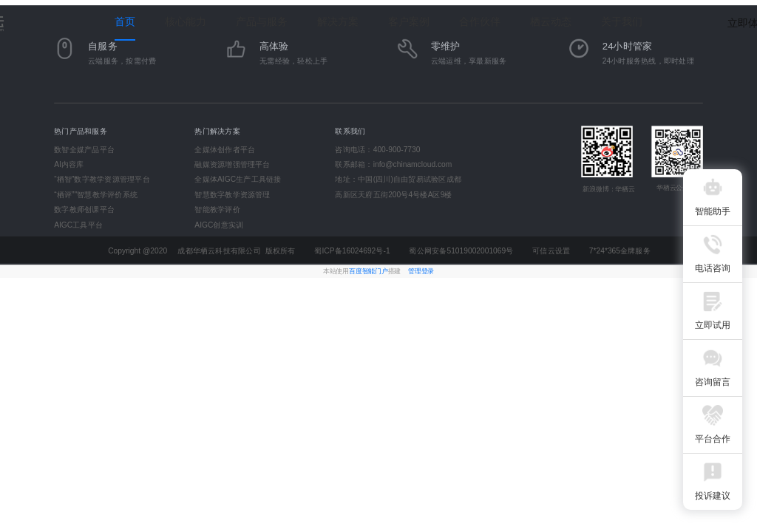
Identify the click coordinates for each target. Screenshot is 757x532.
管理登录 (421, 271)
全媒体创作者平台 (225, 149)
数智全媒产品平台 (84, 149)
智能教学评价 (217, 210)
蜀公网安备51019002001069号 (461, 251)
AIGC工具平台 (78, 225)
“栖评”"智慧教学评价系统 (96, 194)
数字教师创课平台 (84, 210)
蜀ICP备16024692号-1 (352, 251)
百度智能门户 (369, 271)
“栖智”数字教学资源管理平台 (102, 180)
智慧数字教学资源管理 (232, 194)
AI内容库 (69, 165)
